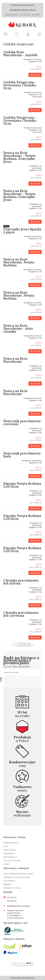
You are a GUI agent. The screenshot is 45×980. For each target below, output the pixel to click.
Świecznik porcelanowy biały (22, 455)
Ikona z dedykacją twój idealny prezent (18, 874)
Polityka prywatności (11, 843)
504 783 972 (12, 901)
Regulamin (7, 884)
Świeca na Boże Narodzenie (15, 360)
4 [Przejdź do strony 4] (29, 645)
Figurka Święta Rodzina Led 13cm (22, 485)
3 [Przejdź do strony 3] (25, 645)
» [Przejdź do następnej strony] (33, 645)
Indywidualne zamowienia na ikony (17, 877)
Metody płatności (10, 857)
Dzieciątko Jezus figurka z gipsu (22, 231)
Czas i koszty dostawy (12, 860)
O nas (6, 846)
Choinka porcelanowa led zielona (21, 582)
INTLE (29, 963)
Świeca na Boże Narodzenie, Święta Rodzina (19, 262)
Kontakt (36, 15)
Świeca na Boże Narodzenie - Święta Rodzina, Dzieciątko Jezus (19, 157)
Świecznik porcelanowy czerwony (22, 423)
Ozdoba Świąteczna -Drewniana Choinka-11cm (20, 85)
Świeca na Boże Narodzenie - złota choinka (18, 329)
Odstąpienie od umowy (12, 888)
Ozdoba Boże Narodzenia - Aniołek (20, 54)
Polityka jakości (9, 853)
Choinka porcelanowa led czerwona (21, 614)
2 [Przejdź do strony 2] (20, 645)
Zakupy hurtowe (10, 850)
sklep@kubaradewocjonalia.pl (18, 906)
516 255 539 (12, 897)
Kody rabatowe (9, 881)
